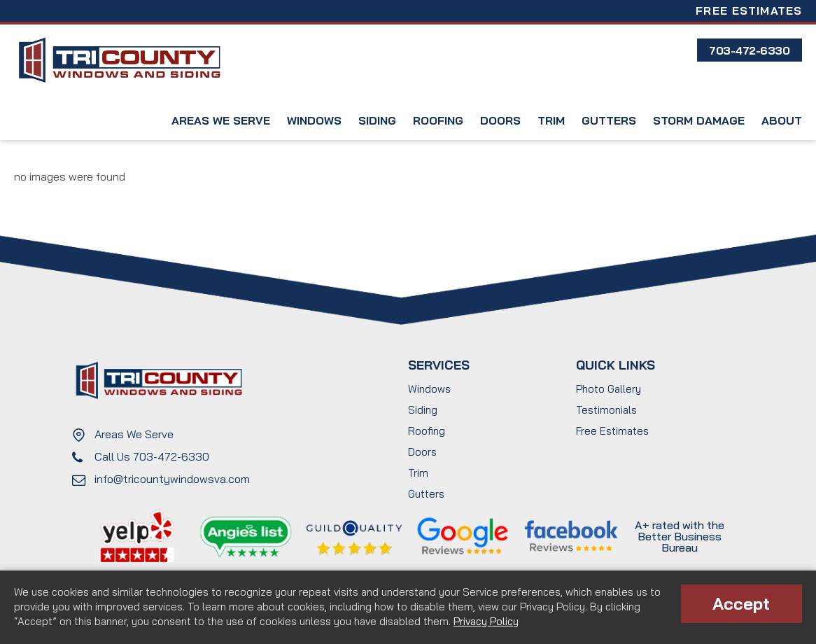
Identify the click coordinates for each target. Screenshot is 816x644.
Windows (314, 120)
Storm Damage (699, 120)
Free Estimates (749, 10)
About (782, 120)
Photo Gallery (609, 389)
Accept (741, 603)
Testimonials (606, 410)
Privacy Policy (486, 621)
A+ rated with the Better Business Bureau (680, 536)
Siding (377, 120)
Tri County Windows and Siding (119, 61)
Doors (500, 120)
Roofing (438, 120)
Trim (551, 120)
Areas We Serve (221, 120)
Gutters (609, 120)
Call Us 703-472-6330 (152, 456)
